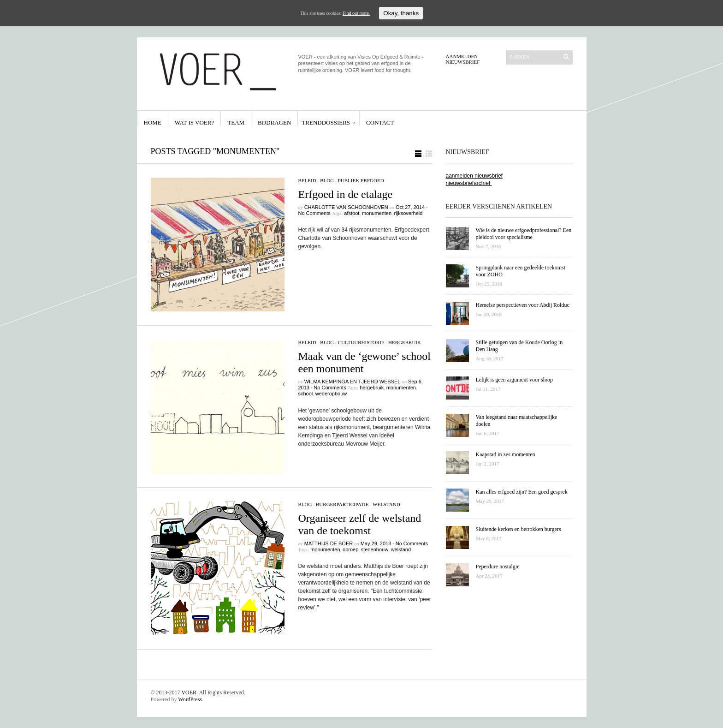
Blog (327, 180)
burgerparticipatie (342, 504)
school (306, 394)
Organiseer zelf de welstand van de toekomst (360, 524)
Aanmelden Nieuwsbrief (463, 59)
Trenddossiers (326, 122)
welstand (386, 504)
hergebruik (405, 342)
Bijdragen (274, 122)
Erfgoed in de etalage (346, 194)
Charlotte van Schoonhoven (346, 207)
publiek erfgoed (361, 180)
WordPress (190, 699)
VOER (189, 692)
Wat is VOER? (194, 122)
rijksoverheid (409, 213)
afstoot (352, 213)
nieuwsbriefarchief (469, 183)
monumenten (377, 213)
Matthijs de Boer (329, 543)
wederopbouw (331, 394)
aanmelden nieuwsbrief (474, 176)
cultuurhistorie (361, 342)
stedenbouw (375, 549)
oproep (350, 549)
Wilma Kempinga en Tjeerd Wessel (353, 382)
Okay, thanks (401, 13)
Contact (380, 122)
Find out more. (356, 13)
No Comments (314, 213)
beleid (307, 180)
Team (236, 122)
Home (153, 122)
